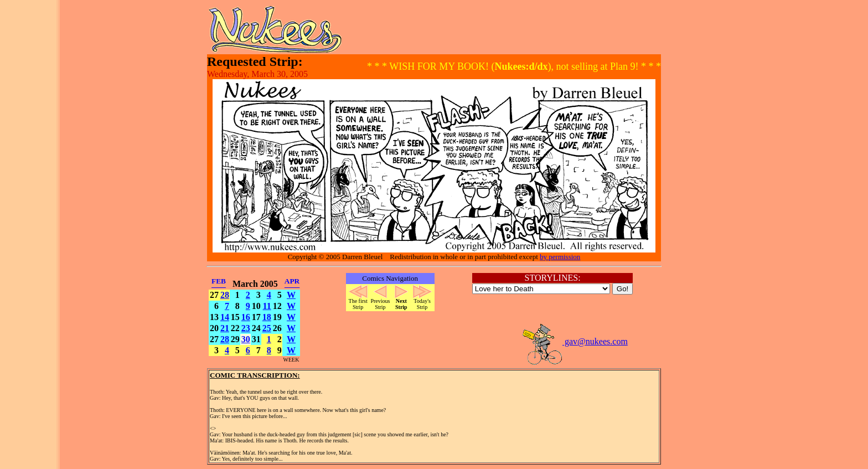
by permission (560, 257)
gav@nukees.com (575, 341)
